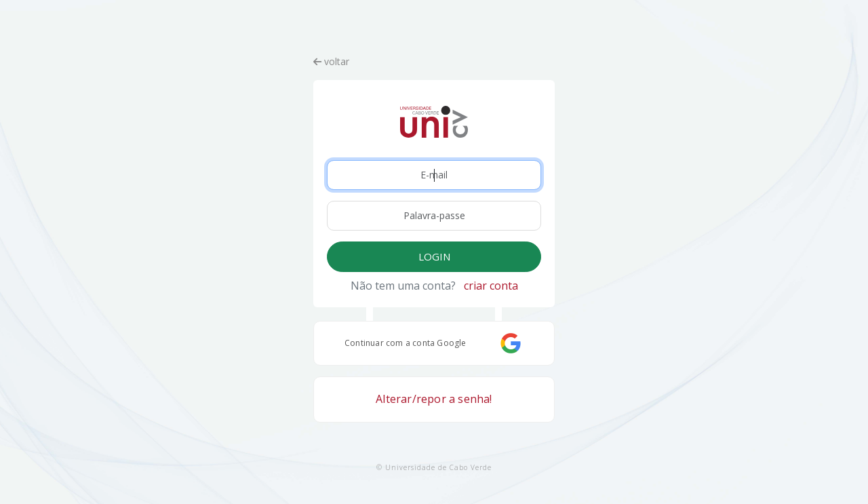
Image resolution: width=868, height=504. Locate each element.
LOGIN (434, 256)
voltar (331, 61)
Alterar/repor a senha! (434, 399)
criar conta (491, 286)
